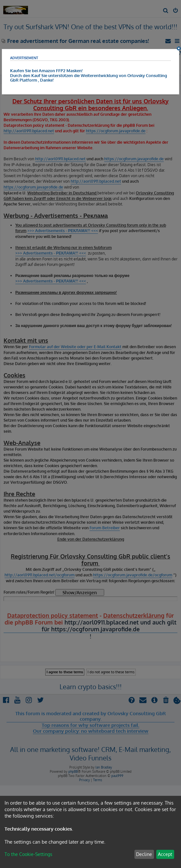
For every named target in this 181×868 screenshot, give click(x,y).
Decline (144, 854)
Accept (165, 854)
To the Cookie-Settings (28, 854)
